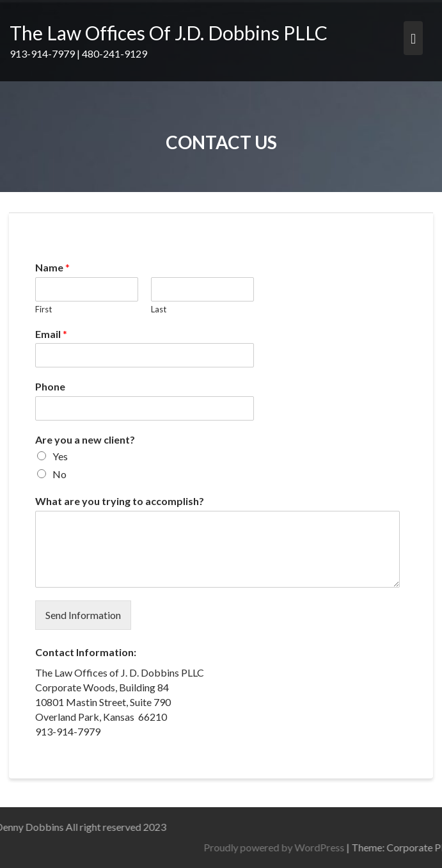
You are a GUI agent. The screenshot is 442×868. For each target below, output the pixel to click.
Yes (60, 456)
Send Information (83, 615)
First (43, 309)
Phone (50, 386)
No (59, 474)
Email (51, 334)
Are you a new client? (85, 439)
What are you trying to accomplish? (120, 501)
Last (159, 309)
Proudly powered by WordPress (321, 847)
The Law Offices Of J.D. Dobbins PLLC (169, 33)
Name (52, 267)
